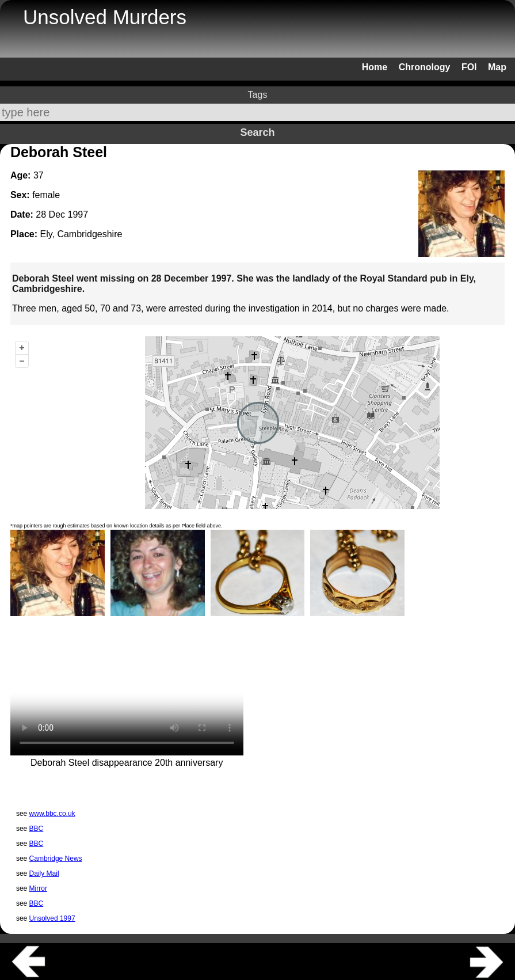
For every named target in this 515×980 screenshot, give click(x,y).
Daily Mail (44, 873)
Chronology (425, 67)
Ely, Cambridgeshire (81, 234)
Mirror (38, 888)
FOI (469, 67)
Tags (258, 95)
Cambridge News (56, 859)
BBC (37, 829)
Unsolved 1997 (52, 918)
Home (375, 67)
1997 (78, 214)
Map (497, 67)
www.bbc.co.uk (52, 814)
